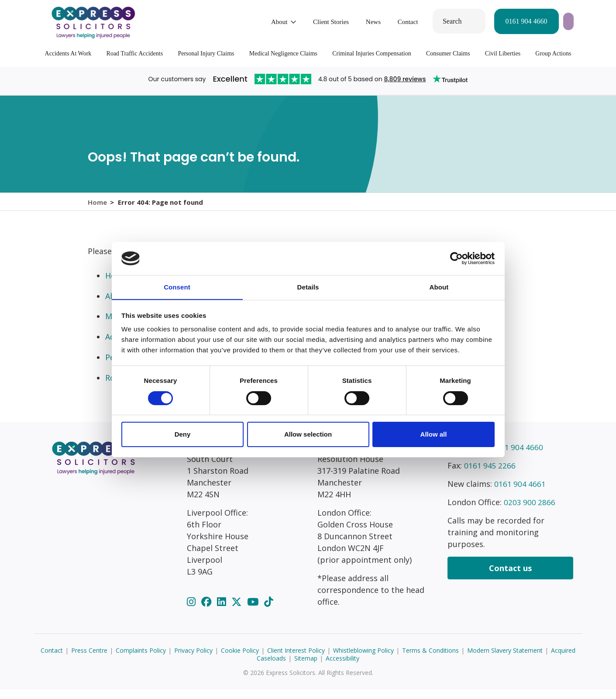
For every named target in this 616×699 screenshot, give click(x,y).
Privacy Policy (193, 660)
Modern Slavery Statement (505, 660)
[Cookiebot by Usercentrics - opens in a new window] (456, 258)
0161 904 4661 (520, 493)
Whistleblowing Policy (363, 660)
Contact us (510, 578)
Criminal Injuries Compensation (372, 53)
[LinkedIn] (223, 611)
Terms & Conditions (430, 660)
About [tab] (439, 287)
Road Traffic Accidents (135, 53)
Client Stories (269, 22)
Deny (183, 435)
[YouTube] (254, 611)
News (312, 22)
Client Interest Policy (296, 660)
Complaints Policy (141, 660)
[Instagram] (193, 611)
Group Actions (553, 53)
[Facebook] (208, 611)
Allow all (434, 435)
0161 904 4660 (465, 21)
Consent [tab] (177, 287)
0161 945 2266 (490, 475)
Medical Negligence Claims (283, 53)
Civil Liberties (503, 53)
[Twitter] (238, 611)
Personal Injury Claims (206, 53)
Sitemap (306, 668)
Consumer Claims (448, 53)
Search (391, 21)
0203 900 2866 (530, 512)
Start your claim (539, 21)
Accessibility (342, 668)
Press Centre (89, 660)
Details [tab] (308, 287)
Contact (346, 22)
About (218, 22)
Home (97, 207)
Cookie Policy (240, 660)
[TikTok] (268, 611)
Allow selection (308, 435)
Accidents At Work (68, 53)
